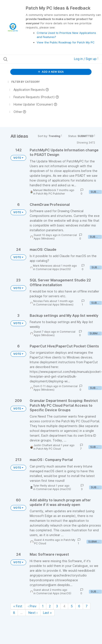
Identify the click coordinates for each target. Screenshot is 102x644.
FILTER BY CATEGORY (23, 82)
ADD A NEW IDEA (51, 72)
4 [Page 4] (64, 606)
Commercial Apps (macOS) (53, 269)
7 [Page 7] (87, 606)
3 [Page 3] (57, 606)
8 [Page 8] (14, 613)
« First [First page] (18, 606)
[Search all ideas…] (31, 59)
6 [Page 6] (79, 606)
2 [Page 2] (50, 606)
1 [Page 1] (43, 606)
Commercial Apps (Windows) (55, 305)
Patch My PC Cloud (48, 449)
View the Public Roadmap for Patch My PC (66, 42)
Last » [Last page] (47, 613)
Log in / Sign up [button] (86, 59)
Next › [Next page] (33, 613)
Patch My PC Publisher (51, 194)
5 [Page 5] (72, 606)
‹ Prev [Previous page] (32, 606)
